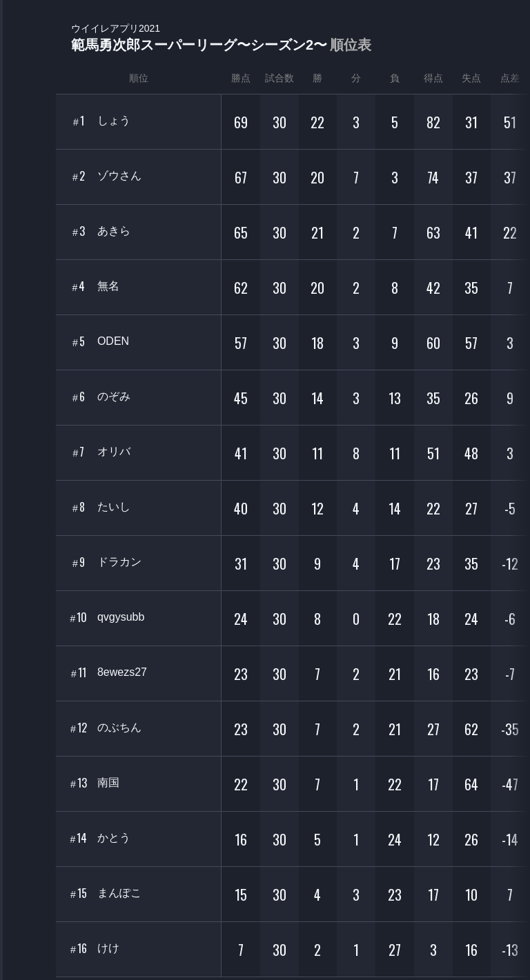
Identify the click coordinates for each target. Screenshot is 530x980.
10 (79, 618)
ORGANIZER (28, 211)
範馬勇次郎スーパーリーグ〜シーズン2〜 (221, 38)
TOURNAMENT (27, 98)
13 (79, 783)
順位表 (351, 45)
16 (79, 949)
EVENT (28, 324)
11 (79, 673)
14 (79, 838)
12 (79, 728)
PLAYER (28, 154)
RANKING (27, 267)
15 (79, 893)
